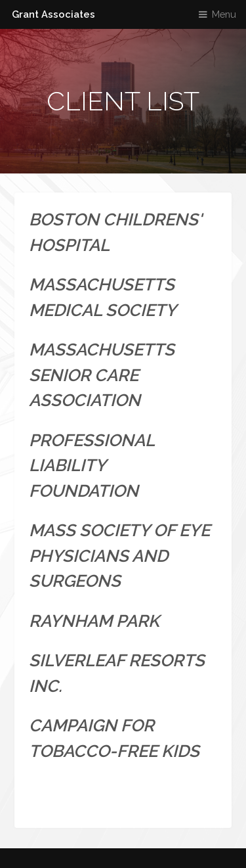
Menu (224, 14)
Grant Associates (53, 14)
